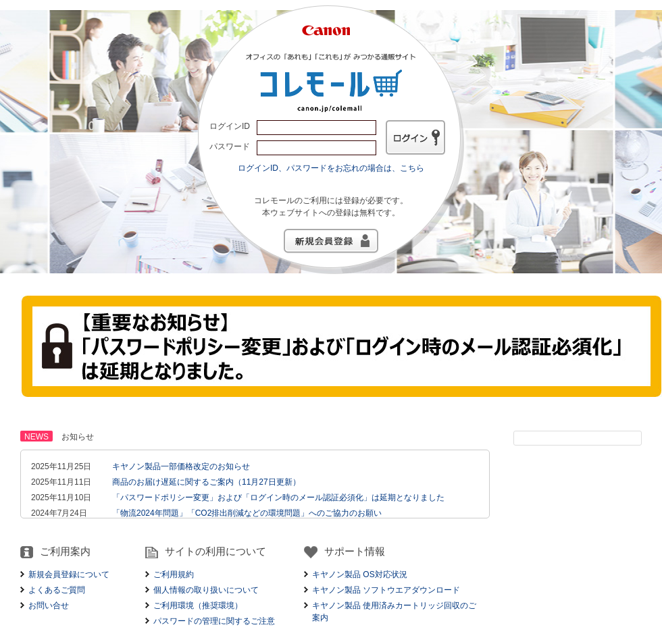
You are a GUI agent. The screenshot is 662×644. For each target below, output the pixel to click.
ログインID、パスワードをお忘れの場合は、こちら (331, 168)
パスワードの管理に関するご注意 (214, 621)
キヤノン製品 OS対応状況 (360, 574)
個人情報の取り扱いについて (206, 590)
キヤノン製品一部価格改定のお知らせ (181, 466)
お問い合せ (49, 606)
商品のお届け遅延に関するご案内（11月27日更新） (206, 482)
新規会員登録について (69, 574)
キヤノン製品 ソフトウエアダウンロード (386, 590)
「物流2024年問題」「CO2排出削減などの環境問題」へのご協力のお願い (247, 513)
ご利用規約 (174, 574)
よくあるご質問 (57, 590)
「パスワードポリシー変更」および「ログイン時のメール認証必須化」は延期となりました (278, 498)
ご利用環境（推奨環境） (198, 606)
